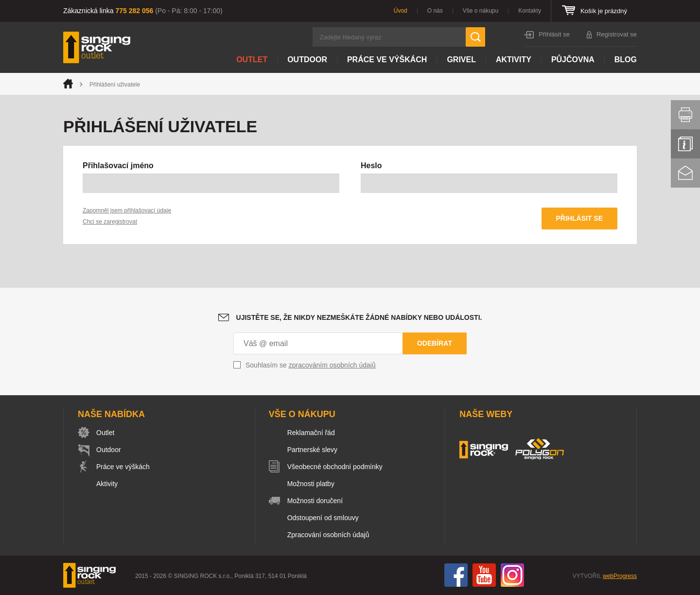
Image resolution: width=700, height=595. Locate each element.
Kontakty (530, 11)
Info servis (685, 144)
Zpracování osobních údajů (328, 535)
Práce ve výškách (387, 60)
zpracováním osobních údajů (332, 365)
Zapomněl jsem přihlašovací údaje (127, 210)
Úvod (401, 11)
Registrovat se (617, 34)
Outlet (252, 60)
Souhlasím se (311, 365)
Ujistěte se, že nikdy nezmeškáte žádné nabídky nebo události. (359, 317)
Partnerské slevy (312, 450)
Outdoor (307, 60)
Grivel (461, 60)
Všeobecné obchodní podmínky (335, 467)
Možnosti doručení (315, 501)
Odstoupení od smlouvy (323, 518)
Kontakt (685, 173)
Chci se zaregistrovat (110, 222)
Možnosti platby (311, 484)
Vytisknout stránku (685, 115)
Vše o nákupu (481, 11)
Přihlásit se (554, 34)
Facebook (456, 575)
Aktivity (514, 60)
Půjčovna (573, 60)
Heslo (371, 166)
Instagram (512, 575)
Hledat (475, 37)
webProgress (620, 576)
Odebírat (435, 343)
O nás (435, 11)
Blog (626, 60)
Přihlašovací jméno (118, 166)
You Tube (484, 575)
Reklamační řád (311, 433)
